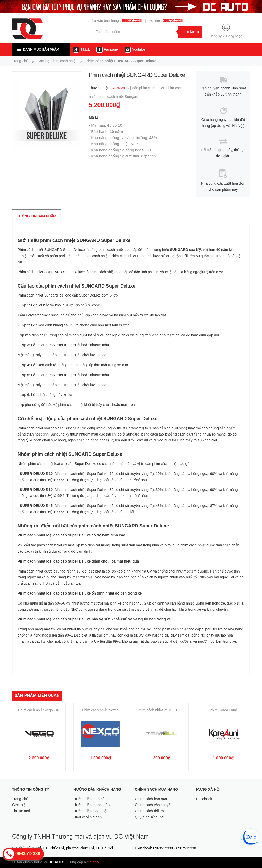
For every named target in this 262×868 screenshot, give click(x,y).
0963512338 (132, 20)
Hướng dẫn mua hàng (91, 799)
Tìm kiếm (190, 32)
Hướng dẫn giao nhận (91, 811)
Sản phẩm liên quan (37, 696)
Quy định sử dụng (149, 817)
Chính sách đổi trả (149, 811)
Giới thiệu (20, 805)
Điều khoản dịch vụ (89, 817)
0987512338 (173, 20)
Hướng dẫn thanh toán (91, 805)
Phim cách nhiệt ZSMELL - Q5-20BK (167, 710)
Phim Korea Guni (223, 710)
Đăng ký (215, 36)
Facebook (204, 799)
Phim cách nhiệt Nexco (100, 710)
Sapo (94, 862)
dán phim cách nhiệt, (149, 88)
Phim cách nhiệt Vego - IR (39, 710)
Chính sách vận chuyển (154, 805)
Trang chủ (20, 799)
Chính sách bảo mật (151, 799)
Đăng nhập (234, 36)
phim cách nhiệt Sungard (118, 97)
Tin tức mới (21, 811)
